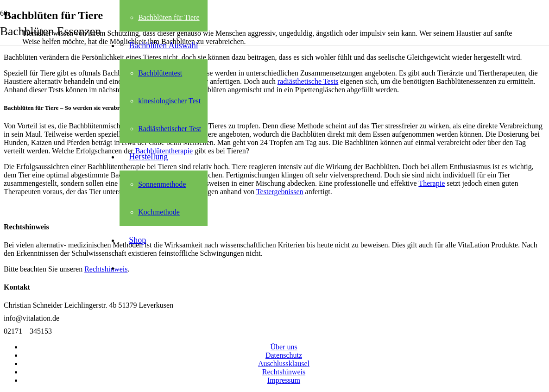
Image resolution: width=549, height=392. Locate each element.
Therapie (432, 183)
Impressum (284, 380)
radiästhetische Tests (308, 81)
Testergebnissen (280, 192)
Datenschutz (284, 355)
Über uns (284, 347)
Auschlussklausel (284, 364)
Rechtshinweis (284, 372)
